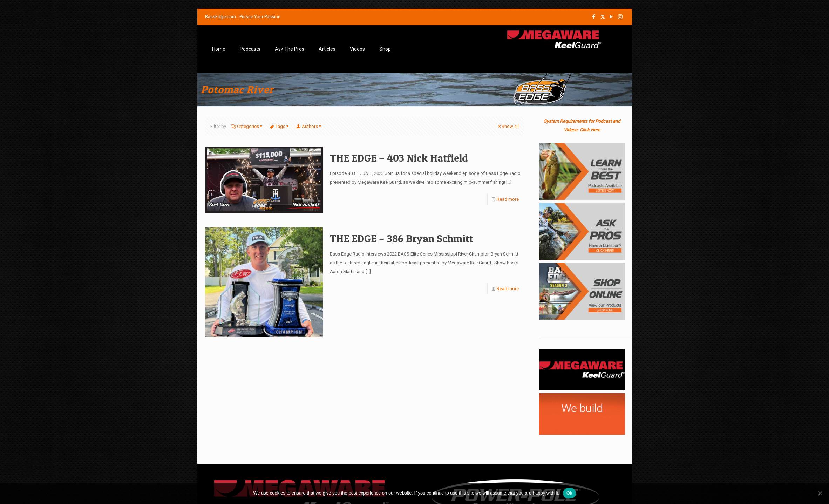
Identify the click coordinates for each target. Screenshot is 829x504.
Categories (247, 126)
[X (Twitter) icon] (603, 17)
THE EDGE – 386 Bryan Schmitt (402, 238)
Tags (280, 126)
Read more (508, 199)
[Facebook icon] (594, 17)
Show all (508, 126)
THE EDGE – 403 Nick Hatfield (399, 158)
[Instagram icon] (620, 17)
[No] (820, 493)
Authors (309, 126)
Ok (569, 493)
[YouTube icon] (611, 17)
